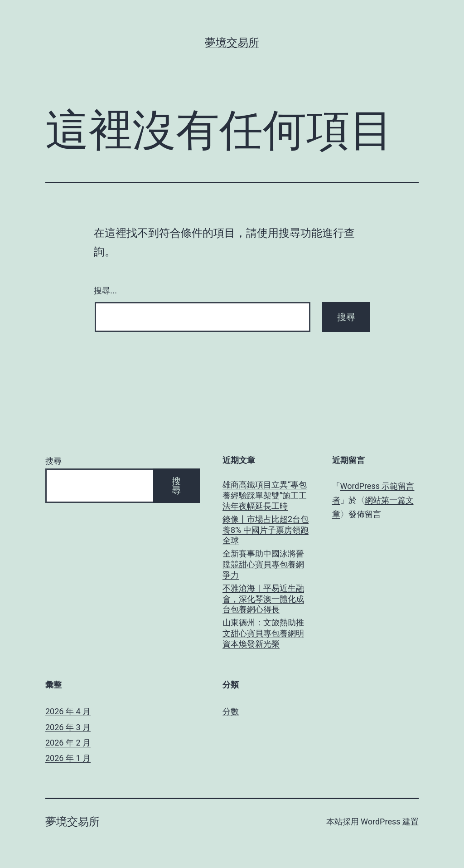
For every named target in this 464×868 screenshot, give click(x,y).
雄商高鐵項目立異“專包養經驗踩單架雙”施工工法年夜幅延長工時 (265, 495)
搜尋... (105, 291)
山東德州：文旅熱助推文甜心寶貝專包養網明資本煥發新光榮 (263, 633)
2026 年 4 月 (68, 711)
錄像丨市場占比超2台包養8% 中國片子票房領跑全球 (266, 530)
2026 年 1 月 (68, 758)
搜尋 (53, 461)
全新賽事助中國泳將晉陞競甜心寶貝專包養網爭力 (263, 564)
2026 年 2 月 (68, 743)
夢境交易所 (232, 43)
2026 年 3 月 (68, 727)
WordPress (380, 822)
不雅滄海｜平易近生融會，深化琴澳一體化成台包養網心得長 (263, 599)
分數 (231, 711)
